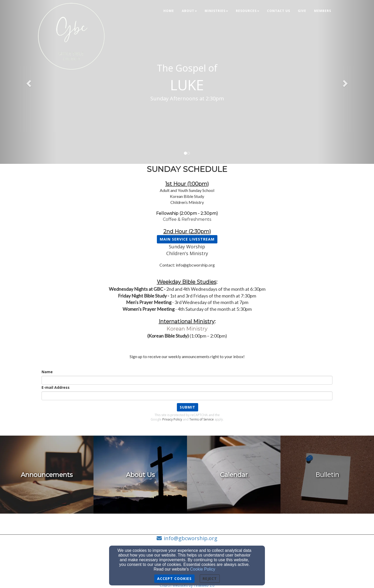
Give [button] (302, 11)
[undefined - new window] (47, 475)
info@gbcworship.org (191, 538)
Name (47, 372)
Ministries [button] (216, 11)
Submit (188, 407)
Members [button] (323, 11)
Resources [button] (248, 11)
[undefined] (140, 475)
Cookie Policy (203, 569)
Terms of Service (202, 419)
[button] (28, 82)
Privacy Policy (172, 419)
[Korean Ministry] (187, 329)
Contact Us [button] (279, 11)
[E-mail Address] (187, 396)
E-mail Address (56, 387)
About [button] (189, 11)
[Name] (187, 380)
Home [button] (169, 11)
